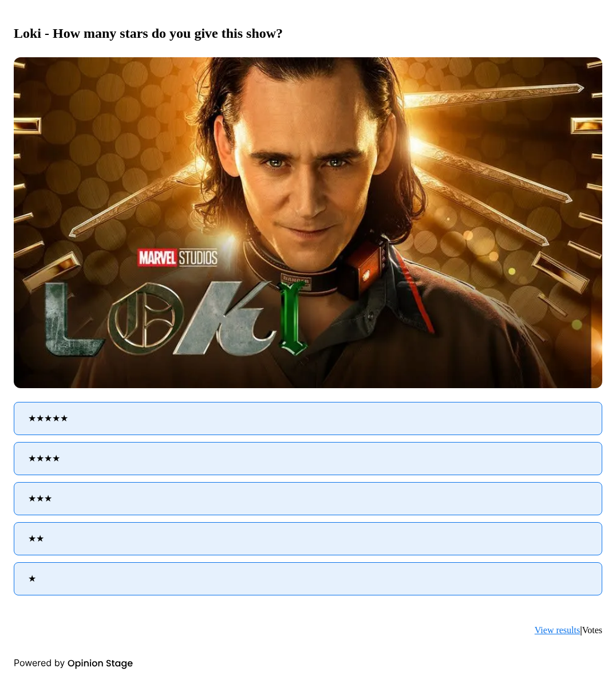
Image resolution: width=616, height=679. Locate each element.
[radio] (308, 419)
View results (557, 630)
